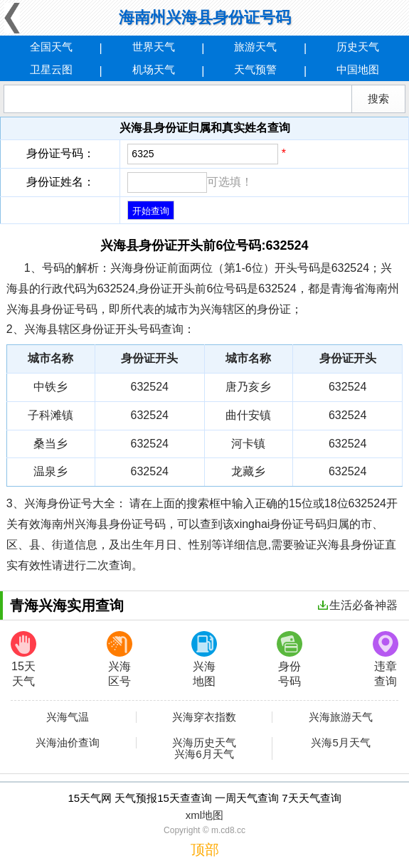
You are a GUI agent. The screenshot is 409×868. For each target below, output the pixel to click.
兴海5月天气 (340, 743)
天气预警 (255, 69)
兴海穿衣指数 (204, 717)
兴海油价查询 (68, 743)
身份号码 (290, 659)
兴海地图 (204, 659)
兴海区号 (119, 659)
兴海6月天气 (204, 754)
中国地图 (358, 69)
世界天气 (154, 47)
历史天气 (358, 47)
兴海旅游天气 (341, 717)
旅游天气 (255, 47)
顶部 (205, 850)
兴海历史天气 (204, 743)
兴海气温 (68, 717)
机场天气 (154, 69)
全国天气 (51, 47)
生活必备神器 (358, 605)
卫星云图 (51, 69)
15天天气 (23, 659)
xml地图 (204, 815)
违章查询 (386, 659)
